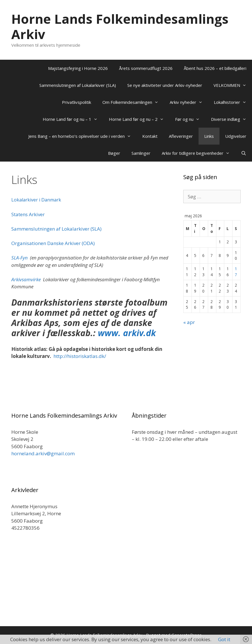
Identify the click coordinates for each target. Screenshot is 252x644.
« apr (189, 322)
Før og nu (190, 119)
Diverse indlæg (231, 119)
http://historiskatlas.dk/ (80, 356)
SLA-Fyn (20, 258)
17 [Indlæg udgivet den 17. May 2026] (236, 271)
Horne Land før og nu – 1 (73, 119)
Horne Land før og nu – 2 (139, 119)
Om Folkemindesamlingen (133, 102)
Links (209, 136)
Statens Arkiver (28, 214)
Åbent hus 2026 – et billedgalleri (215, 68)
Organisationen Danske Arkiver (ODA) (53, 243)
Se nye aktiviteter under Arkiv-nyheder (165, 85)
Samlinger (141, 153)
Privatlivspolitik (77, 102)
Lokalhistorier (233, 102)
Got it (224, 639)
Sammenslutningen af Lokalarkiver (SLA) (78, 85)
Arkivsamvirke (26, 279)
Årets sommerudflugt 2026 (146, 68)
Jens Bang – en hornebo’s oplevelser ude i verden (82, 136)
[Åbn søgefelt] (244, 153)
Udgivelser (236, 136)
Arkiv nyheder (189, 102)
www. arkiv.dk (126, 333)
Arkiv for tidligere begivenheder (199, 153)
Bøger (114, 153)
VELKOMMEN (233, 85)
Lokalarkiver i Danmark (36, 200)
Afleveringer (181, 136)
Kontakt (150, 136)
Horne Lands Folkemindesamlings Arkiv (120, 26)
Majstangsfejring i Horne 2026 (78, 68)
